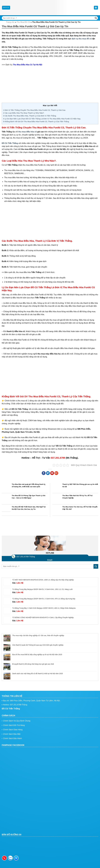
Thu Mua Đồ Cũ (23, 22)
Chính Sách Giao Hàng (13, 730)
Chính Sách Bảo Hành (12, 738)
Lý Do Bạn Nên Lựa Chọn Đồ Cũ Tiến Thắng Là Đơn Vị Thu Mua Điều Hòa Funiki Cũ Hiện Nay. (42, 119)
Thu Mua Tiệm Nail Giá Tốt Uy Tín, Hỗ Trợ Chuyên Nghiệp (77, 497)
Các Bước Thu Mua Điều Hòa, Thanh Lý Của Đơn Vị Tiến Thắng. (30, 116)
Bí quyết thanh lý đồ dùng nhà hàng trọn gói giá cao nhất (33, 664)
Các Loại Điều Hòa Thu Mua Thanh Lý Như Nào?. (24, 113)
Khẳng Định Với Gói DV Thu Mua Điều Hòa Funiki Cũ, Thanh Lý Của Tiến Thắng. (36, 121)
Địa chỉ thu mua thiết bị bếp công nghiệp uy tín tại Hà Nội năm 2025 (37, 654)
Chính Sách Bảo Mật (12, 734)
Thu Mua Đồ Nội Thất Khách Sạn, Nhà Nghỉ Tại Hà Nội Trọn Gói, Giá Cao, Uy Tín (29, 508)
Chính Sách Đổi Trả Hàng (14, 725)
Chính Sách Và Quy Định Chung (17, 721)
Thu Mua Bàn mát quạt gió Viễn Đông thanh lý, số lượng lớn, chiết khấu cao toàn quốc (29, 485)
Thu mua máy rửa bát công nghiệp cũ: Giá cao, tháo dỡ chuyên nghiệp (38, 635)
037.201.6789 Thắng (26, 557)
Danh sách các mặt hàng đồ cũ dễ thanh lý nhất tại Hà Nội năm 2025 (38, 674)
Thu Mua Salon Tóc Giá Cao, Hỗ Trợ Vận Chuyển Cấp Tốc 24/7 (80, 508)
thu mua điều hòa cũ (28, 132)
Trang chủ (10, 22)
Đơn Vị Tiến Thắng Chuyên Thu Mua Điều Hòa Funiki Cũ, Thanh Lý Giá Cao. (34, 110)
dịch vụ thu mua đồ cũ (82, 39)
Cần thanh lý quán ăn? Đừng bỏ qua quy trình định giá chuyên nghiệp (38, 645)
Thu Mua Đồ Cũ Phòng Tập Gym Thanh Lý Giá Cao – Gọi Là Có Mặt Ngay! (29, 497)
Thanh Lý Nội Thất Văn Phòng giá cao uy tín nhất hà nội (80, 485)
